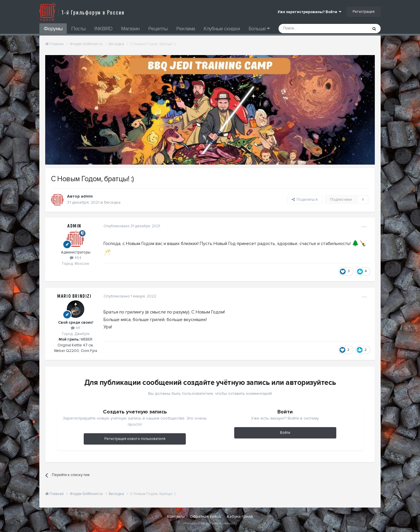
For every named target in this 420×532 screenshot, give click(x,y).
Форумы (53, 29)
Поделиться (305, 200)
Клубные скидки (222, 29)
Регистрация (364, 12)
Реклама (185, 29)
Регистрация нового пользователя (135, 439)
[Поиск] (310, 29)
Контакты (176, 516)
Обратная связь (206, 516)
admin (87, 196)
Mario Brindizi (74, 296)
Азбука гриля (240, 516)
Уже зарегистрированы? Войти (309, 12)
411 (76, 328)
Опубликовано (132, 226)
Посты (78, 29)
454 (76, 258)
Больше (259, 29)
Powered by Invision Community (211, 523)
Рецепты (158, 29)
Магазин (130, 29)
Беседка (112, 202)
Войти (285, 433)
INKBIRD (103, 29)
